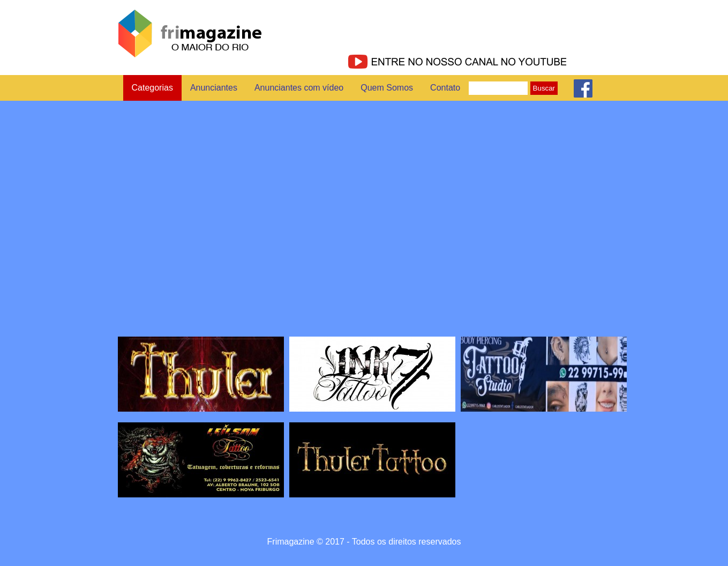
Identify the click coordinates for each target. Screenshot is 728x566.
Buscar (544, 88)
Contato (445, 88)
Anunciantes (214, 88)
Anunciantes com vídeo (299, 88)
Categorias (152, 88)
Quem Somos (387, 88)
